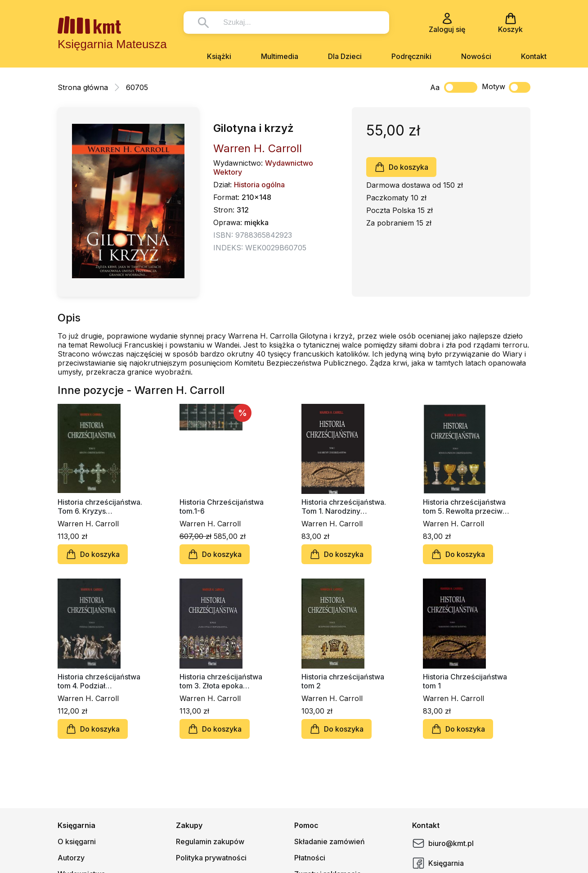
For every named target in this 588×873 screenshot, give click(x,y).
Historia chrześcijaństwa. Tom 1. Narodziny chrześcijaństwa (344, 507)
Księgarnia (438, 863)
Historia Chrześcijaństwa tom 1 (465, 681)
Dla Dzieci (345, 56)
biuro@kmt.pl (443, 843)
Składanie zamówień (330, 841)
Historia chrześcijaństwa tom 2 (343, 681)
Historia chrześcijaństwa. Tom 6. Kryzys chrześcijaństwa (100, 507)
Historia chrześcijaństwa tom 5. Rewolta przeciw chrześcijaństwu (464, 507)
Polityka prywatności (211, 858)
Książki (219, 56)
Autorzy (71, 858)
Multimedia (280, 56)
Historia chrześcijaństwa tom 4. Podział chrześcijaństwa (99, 681)
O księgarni (77, 841)
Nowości (476, 56)
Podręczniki (411, 56)
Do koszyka (401, 167)
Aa (435, 87)
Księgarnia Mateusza (112, 44)
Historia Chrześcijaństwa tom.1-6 (222, 507)
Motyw (506, 87)
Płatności (310, 858)
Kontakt (534, 56)
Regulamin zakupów (210, 841)
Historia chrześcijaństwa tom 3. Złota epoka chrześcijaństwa (221, 681)
